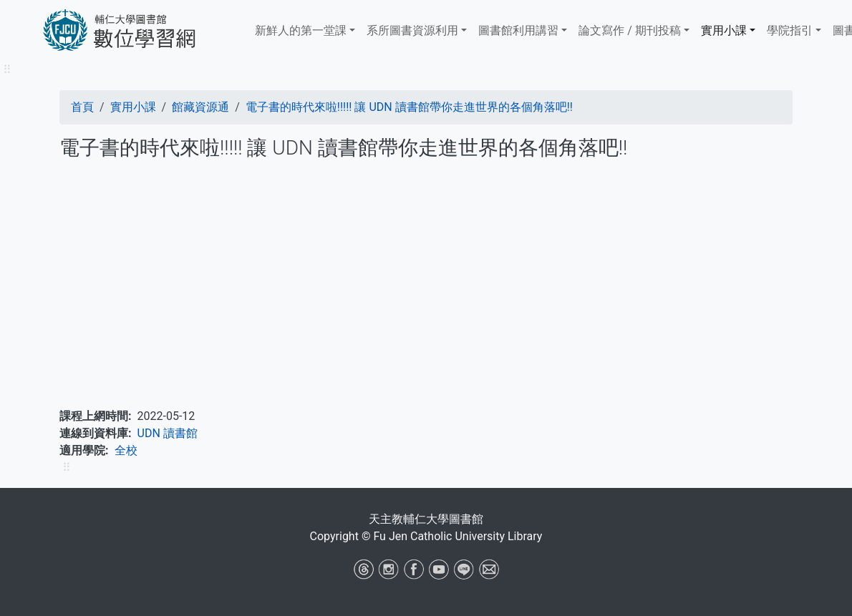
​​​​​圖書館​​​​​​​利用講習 (518, 30)
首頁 (82, 107)
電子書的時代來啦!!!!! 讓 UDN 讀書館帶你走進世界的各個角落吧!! (409, 107)
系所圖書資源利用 (412, 30)
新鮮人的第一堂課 (301, 30)
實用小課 (724, 30)
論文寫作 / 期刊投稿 (630, 30)
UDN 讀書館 (168, 433)
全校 (126, 450)
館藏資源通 (200, 107)
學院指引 (790, 30)
